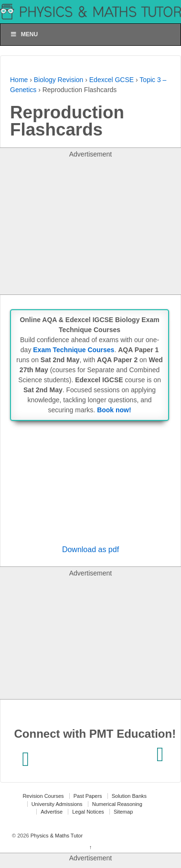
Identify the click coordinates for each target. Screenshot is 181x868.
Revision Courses (43, 796)
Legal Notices (88, 812)
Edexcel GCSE (112, 80)
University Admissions (57, 804)
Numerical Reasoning (117, 804)
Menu (24, 34)
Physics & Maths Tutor (56, 836)
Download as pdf (90, 549)
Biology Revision (59, 80)
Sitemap (123, 812)
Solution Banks (129, 796)
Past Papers (88, 796)
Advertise (52, 812)
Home (19, 80)
